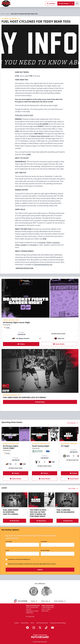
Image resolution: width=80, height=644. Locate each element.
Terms (32, 623)
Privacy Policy (25, 623)
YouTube (33, 245)
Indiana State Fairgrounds (40, 136)
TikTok (17, 245)
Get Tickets (64, 4)
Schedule (51, 4)
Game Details (59, 344)
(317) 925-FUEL (30, 617)
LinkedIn (23, 245)
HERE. (17, 131)
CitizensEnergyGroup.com (43, 264)
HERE (44, 239)
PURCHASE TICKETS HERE (24, 115)
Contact (16, 623)
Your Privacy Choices (42, 623)
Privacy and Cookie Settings (58, 623)
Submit (40, 570)
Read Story (40, 402)
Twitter (49, 242)
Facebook (42, 242)
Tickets (21, 344)
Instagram (56, 242)
